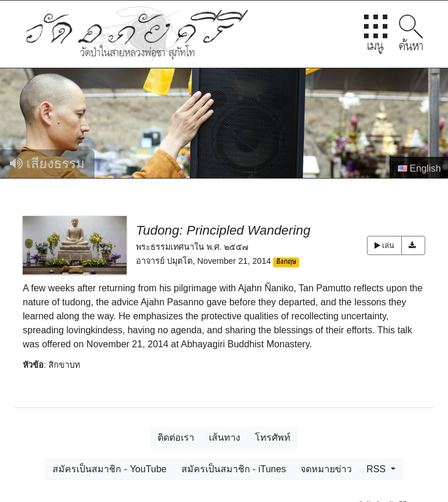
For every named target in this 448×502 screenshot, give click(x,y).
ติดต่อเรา (176, 437)
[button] (413, 245)
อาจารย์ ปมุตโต (164, 261)
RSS (377, 469)
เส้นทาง (225, 437)
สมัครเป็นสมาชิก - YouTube (109, 469)
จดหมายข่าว (326, 469)
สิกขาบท (64, 365)
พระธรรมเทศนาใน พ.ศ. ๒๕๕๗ (192, 247)
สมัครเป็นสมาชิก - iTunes (234, 469)
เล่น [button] (384, 245)
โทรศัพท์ (273, 437)
